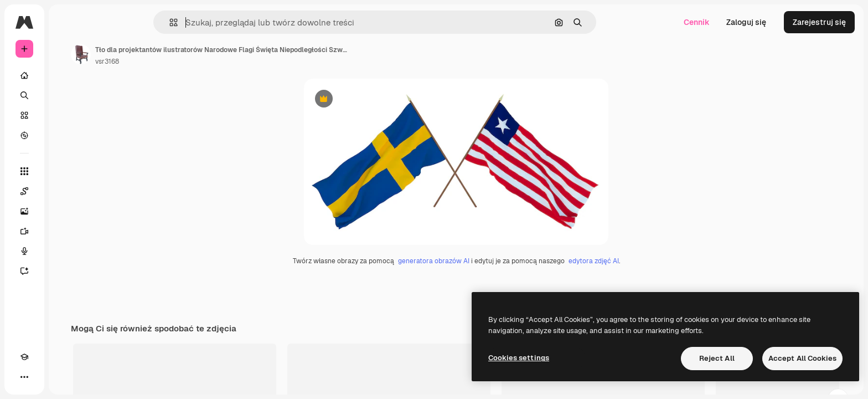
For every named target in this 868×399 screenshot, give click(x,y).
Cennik (697, 22)
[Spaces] (66, 191)
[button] (211, 22)
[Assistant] (66, 271)
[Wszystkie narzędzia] (66, 171)
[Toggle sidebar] (108, 22)
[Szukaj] (66, 95)
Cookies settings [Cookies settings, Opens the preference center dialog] (519, 358)
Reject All (717, 358)
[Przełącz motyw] (44, 377)
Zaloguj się (746, 22)
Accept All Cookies (802, 358)
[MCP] (64, 377)
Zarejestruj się (819, 22)
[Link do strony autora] (165, 54)
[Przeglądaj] (66, 135)
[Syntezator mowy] (66, 251)
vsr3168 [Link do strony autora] (191, 62)
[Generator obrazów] (66, 211)
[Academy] (24, 377)
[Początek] (66, 75)
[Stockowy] (66, 115)
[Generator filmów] (66, 231)
